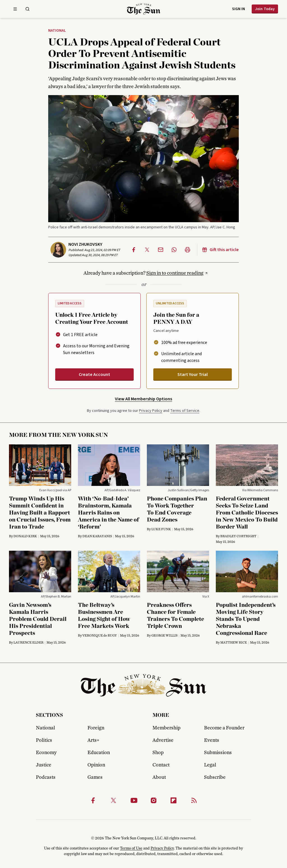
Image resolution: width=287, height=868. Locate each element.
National (57, 31)
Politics (44, 740)
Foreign (96, 728)
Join (265, 9)
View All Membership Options (143, 399)
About (159, 777)
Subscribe (215, 777)
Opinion (96, 765)
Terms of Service (185, 411)
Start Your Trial (193, 375)
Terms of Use (131, 848)
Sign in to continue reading (175, 273)
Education (99, 753)
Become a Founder (224, 728)
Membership (166, 728)
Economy (46, 753)
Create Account (94, 375)
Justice (44, 765)
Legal (210, 765)
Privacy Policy (151, 411)
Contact (161, 765)
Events (212, 740)
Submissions (218, 753)
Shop (158, 753)
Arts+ (93, 740)
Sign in (239, 9)
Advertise (163, 740)
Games (95, 777)
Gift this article (220, 250)
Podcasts (46, 777)
